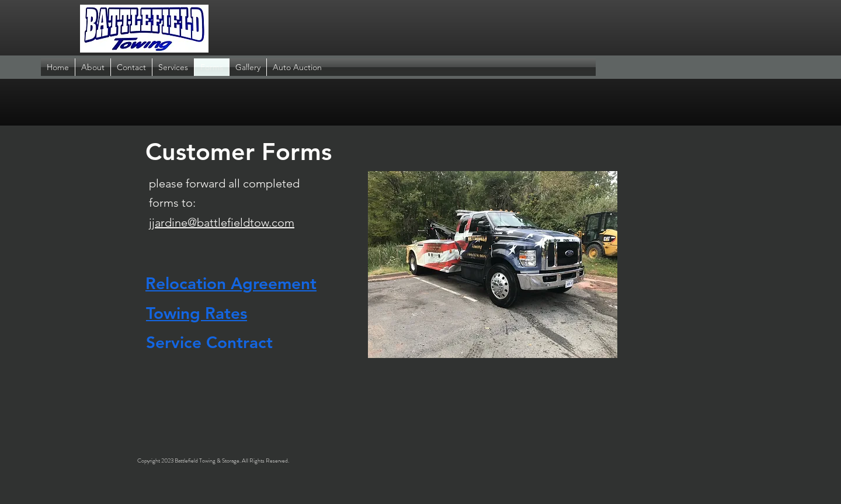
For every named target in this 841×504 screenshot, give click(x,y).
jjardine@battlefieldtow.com (222, 223)
